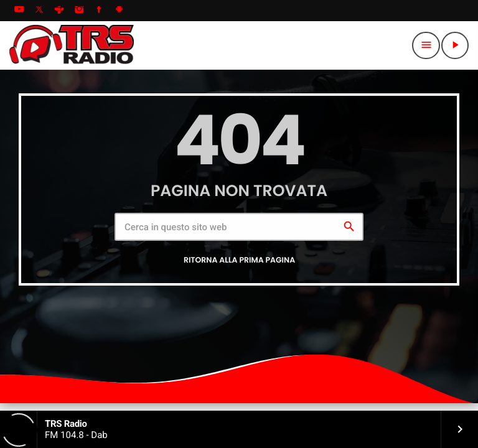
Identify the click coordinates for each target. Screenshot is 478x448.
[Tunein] (59, 11)
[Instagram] (79, 11)
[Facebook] (100, 11)
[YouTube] (19, 11)
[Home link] (72, 45)
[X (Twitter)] (39, 11)
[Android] (119, 11)
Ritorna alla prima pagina (239, 260)
